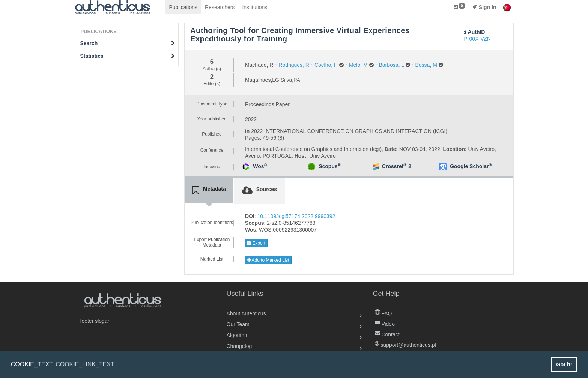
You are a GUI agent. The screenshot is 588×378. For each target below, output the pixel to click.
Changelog (239, 346)
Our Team (238, 324)
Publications (183, 7)
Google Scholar (471, 166)
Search (128, 43)
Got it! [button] (564, 364)
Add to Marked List (268, 260)
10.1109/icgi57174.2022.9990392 (296, 216)
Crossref (394, 166)
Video (385, 324)
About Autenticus (246, 313)
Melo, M (358, 65)
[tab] (209, 190)
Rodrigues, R (294, 65)
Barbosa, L (392, 65)
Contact (387, 334)
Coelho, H (326, 65)
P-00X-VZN (478, 39)
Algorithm (238, 335)
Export (256, 243)
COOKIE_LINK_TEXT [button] (85, 364)
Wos (260, 166)
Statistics (128, 56)
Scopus (329, 166)
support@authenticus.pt (406, 345)
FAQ (383, 313)
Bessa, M (426, 65)
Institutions (255, 7)
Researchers (220, 7)
